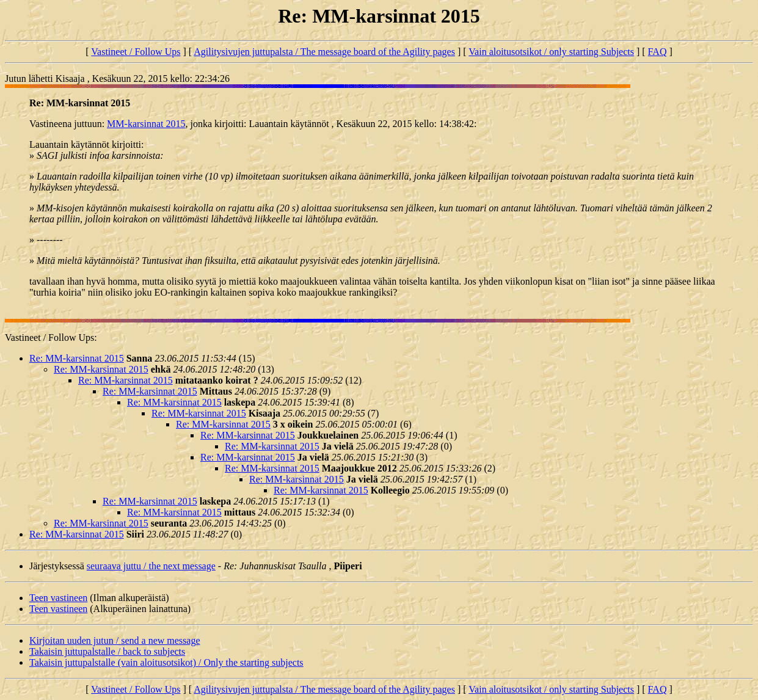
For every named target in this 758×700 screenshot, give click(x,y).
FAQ (658, 52)
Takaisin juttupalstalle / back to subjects (107, 651)
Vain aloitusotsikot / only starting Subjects (551, 52)
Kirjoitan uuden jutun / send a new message (115, 640)
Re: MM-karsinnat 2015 (77, 358)
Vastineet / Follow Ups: (51, 337)
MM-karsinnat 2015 (146, 124)
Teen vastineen (58, 598)
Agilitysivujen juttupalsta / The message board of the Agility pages (324, 52)
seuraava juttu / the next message (151, 566)
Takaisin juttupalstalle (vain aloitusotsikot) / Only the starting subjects (166, 662)
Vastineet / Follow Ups (136, 52)
